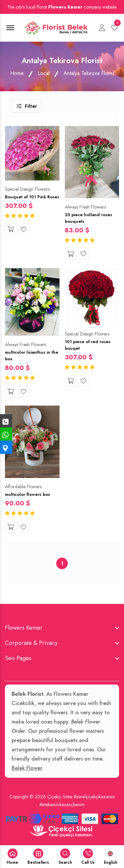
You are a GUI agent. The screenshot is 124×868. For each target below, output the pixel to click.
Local (44, 73)
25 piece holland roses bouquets (88, 218)
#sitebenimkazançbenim (62, 805)
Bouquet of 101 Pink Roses (32, 197)
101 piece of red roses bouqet (88, 345)
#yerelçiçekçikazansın (94, 797)
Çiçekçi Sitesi (60, 797)
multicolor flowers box (27, 494)
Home (17, 73)
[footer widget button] (62, 628)
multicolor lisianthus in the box (32, 355)
